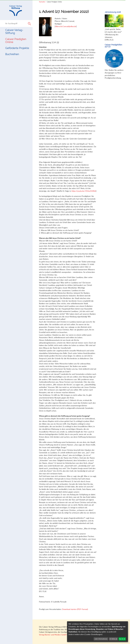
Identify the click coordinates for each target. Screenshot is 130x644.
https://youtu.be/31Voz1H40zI (84, 191)
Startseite (42, 2)
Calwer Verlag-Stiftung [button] (14, 32)
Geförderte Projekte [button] (17, 48)
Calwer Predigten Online (16, 41)
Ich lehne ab (113, 639)
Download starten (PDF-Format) (75, 609)
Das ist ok (122, 639)
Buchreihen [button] (12, 54)
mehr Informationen (101, 639)
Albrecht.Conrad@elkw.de (66, 26)
